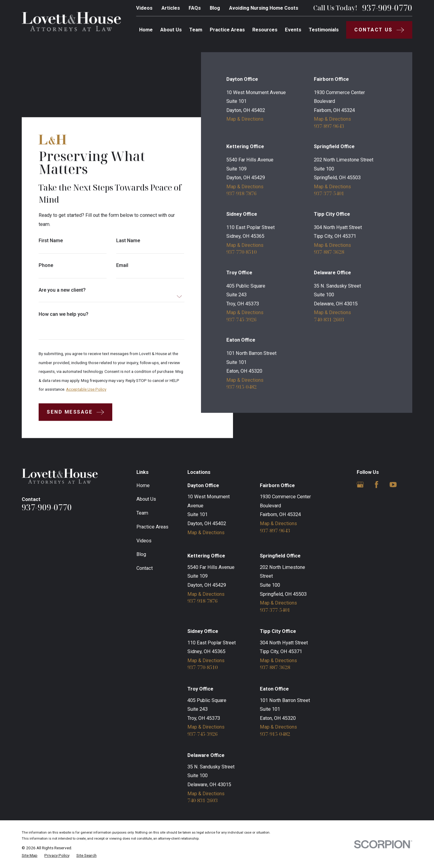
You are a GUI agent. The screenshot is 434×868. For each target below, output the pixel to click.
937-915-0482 (241, 387)
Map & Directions (245, 119)
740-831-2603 (329, 320)
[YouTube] (393, 485)
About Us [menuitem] (171, 30)
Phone (46, 266)
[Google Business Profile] (360, 485)
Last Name (128, 241)
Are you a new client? (62, 290)
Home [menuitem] (146, 30)
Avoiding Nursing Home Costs (264, 8)
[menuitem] (30, 855)
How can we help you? (64, 314)
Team (142, 513)
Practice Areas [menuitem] (227, 30)
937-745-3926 (241, 320)
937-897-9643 (329, 126)
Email (122, 266)
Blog (215, 8)
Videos (144, 8)
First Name (51, 241)
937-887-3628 (329, 252)
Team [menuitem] (196, 30)
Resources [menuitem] (265, 30)
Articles (171, 8)
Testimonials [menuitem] (324, 30)
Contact (145, 568)
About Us (146, 499)
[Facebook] (377, 485)
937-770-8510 (241, 252)
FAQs (195, 8)
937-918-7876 (241, 194)
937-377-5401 (329, 194)
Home (143, 485)
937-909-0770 (387, 8)
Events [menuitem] (293, 30)
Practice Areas (152, 527)
